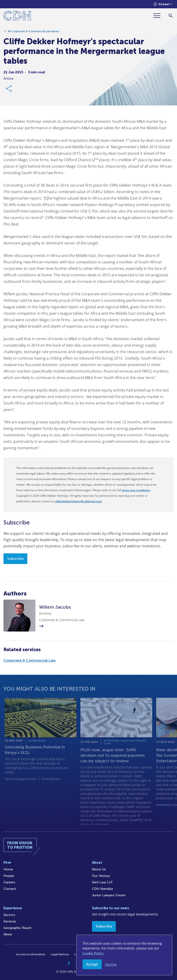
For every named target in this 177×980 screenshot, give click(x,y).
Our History (101, 876)
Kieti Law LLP (102, 882)
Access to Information (31, 954)
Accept (92, 964)
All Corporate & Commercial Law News (33, 33)
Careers (9, 882)
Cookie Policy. (93, 953)
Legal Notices (60, 954)
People (9, 876)
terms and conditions (136, 490)
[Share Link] (9, 90)
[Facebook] (69, 963)
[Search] (171, 16)
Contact (10, 889)
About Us (99, 869)
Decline (111, 964)
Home (8, 869)
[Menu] (159, 16)
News (8, 934)
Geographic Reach (17, 928)
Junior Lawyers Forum (109, 895)
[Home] (17, 17)
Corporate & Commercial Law (30, 660)
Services (10, 921)
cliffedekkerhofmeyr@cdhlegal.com (78, 501)
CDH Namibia (102, 889)
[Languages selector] (163, 4)
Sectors (9, 915)
